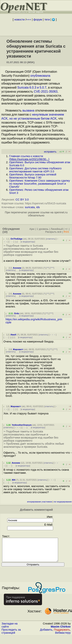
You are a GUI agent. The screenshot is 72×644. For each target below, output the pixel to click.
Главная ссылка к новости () (29, 158)
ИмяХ (13, 335)
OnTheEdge (17, 239)
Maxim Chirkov (61, 631)
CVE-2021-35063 (46, 92)
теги (47, 20)
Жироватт (18, 349)
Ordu (17, 313)
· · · (11, 242)
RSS (66, 232)
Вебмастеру (63, 637)
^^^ (52, 268)
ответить (51, 239)
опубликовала (40, 76)
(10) (5, 232)
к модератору (28, 242)
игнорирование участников (40, 502)
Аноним (17, 268)
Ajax (32, 229)
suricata (30, 207)
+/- (66, 229)
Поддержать (62, 634)
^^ (48, 268)
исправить (50, 152)
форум (38, 20)
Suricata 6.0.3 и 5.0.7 (32, 88)
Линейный (57, 229)
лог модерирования (63, 502)
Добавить (46, 634)
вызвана (28, 110)
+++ (29, 20)
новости (19, 20)
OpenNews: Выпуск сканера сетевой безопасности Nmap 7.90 (33, 176)
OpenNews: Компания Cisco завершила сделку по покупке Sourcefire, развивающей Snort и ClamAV (40, 184)
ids (38, 207)
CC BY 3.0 (22, 200)
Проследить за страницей (11, 636)
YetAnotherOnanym (22, 425)
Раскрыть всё (53, 232)
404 (13, 480)
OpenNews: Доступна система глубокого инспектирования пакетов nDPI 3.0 (35, 170)
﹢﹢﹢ (53, 335)
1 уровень (42, 229)
